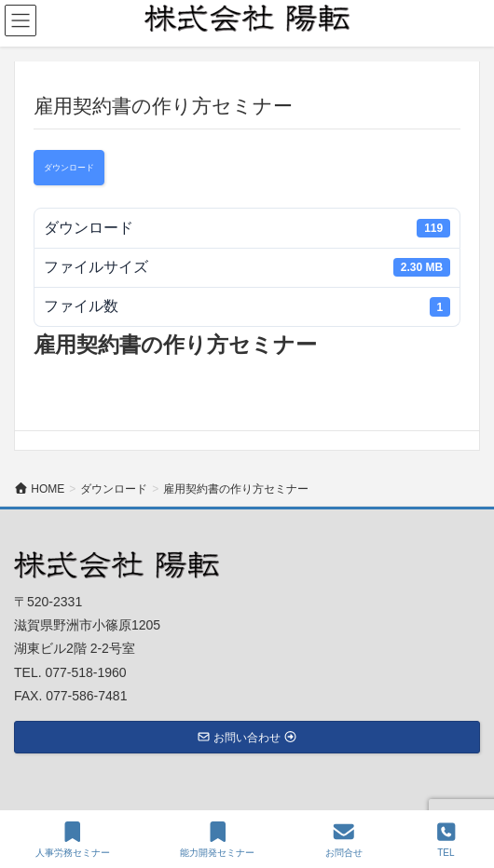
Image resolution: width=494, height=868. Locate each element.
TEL (446, 839)
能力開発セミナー (217, 839)
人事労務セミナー (73, 839)
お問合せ (344, 839)
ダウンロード (69, 168)
